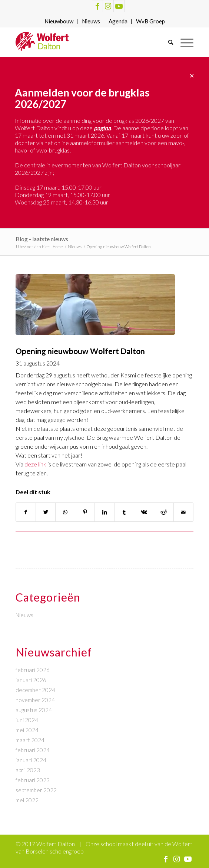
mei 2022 (27, 800)
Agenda (118, 21)
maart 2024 (30, 740)
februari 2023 (33, 780)
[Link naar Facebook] (97, 6)
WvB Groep (150, 21)
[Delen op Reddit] (164, 512)
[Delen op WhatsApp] (65, 512)
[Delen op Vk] (144, 512)
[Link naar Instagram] (108, 6)
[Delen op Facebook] (26, 512)
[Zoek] (167, 42)
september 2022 (36, 790)
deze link (35, 464)
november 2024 (35, 700)
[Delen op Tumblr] (124, 512)
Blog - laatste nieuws (42, 239)
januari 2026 (31, 680)
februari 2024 (33, 750)
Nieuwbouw (59, 21)
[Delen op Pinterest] (85, 512)
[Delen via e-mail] (183, 512)
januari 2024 (31, 760)
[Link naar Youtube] (119, 6)
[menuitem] (59, 22)
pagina (102, 128)
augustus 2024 (34, 710)
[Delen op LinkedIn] (104, 512)
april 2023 (28, 770)
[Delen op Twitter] (46, 512)
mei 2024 (27, 730)
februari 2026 (33, 670)
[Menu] (183, 42)
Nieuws (91, 21)
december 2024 (35, 690)
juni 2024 (27, 720)
